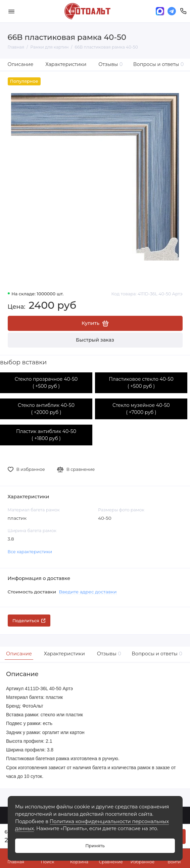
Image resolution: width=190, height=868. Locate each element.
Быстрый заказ (95, 340)
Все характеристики (30, 552)
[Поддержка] (183, 11)
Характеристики (66, 64)
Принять (95, 846)
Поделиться (29, 621)
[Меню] (11, 11)
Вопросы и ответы (159, 64)
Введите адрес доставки (88, 592)
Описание (21, 64)
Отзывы (110, 64)
